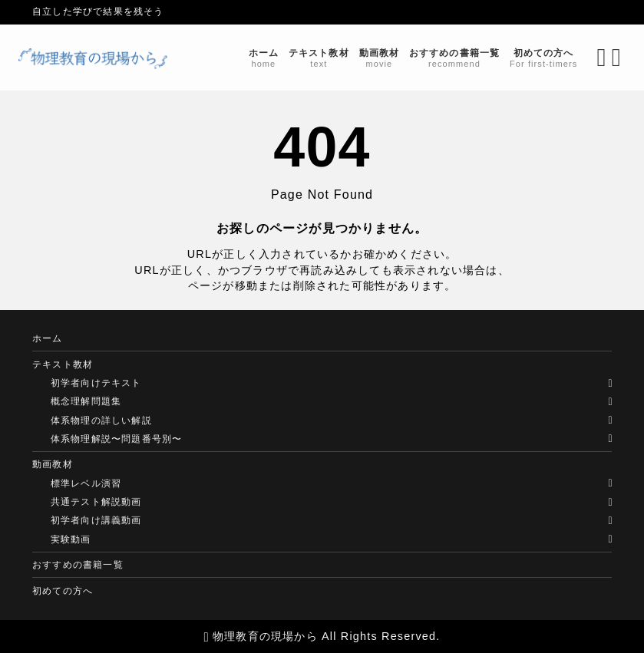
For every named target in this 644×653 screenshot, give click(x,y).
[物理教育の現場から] (107, 58)
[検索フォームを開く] (587, 58)
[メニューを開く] (604, 58)
